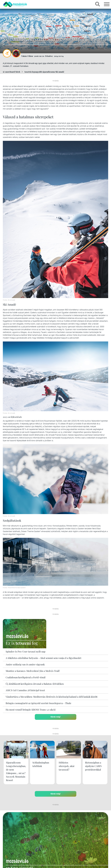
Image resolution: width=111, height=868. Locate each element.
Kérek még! (55, 717)
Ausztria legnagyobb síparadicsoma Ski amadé (44, 72)
